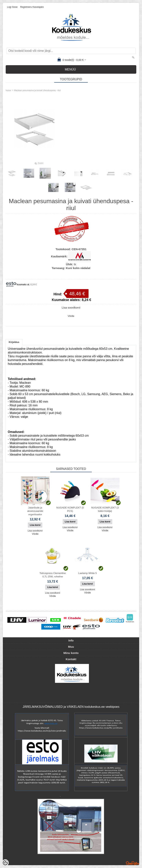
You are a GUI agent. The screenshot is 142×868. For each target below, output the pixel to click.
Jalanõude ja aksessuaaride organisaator (35, 511)
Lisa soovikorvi (71, 308)
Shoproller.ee (133, 863)
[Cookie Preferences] (5, 863)
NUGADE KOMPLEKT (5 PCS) (70, 509)
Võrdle (71, 316)
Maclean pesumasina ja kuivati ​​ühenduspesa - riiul (37, 90)
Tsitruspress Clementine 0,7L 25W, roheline (53, 575)
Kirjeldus (14, 342)
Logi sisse (12, 7)
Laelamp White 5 (88, 573)
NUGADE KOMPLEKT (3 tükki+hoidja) (105, 509)
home (8, 90)
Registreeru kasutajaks (32, 7)
